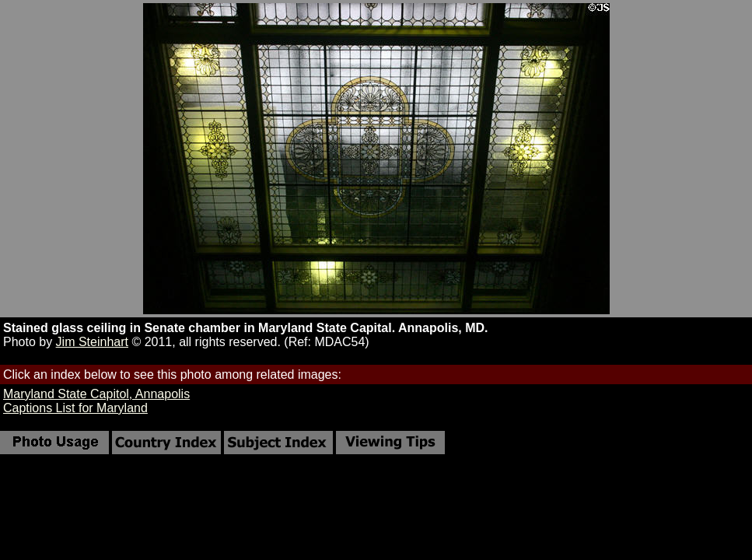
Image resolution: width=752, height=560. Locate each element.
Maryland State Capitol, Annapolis (96, 394)
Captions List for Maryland (75, 408)
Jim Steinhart (92, 342)
